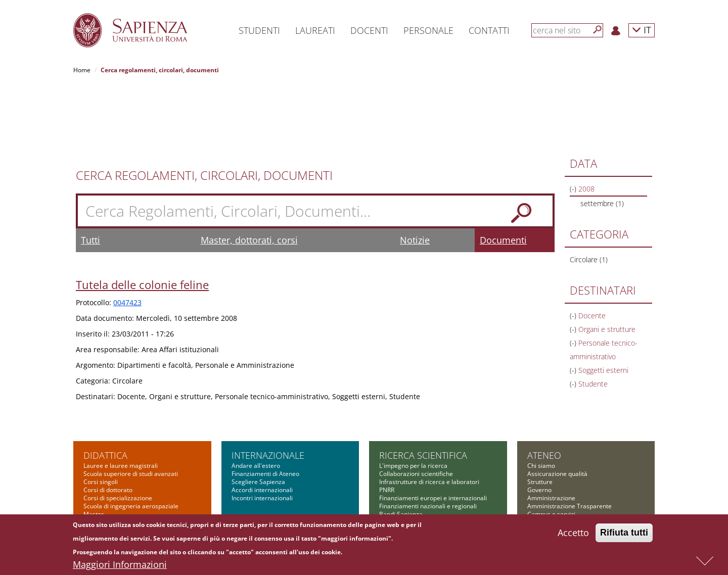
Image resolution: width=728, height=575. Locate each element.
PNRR (387, 425)
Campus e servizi (551, 449)
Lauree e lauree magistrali (121, 401)
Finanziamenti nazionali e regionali (428, 441)
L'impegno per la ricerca (413, 401)
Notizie (415, 175)
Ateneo (544, 391)
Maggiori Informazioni (120, 567)
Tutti (90, 175)
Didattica (105, 391)
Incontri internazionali (262, 433)
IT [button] (642, 30)
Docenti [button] (369, 30)
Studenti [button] (259, 30)
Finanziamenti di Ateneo (265, 409)
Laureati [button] (315, 30)
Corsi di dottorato (108, 425)
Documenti (503, 175)
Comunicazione (549, 458)
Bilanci (537, 490)
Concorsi (540, 482)
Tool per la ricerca (405, 458)
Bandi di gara (546, 474)
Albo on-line (544, 506)
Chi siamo (541, 401)
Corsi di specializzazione (118, 433)
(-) (574, 124)
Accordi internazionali (262, 425)
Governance (396, 474)
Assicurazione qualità (557, 409)
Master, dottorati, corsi (249, 175)
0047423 (127, 238)
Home (82, 70)
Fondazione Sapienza (557, 466)
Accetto (573, 536)
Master (94, 449)
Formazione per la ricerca (415, 466)
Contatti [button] (489, 30)
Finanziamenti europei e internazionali (433, 433)
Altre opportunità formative (122, 482)
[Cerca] (598, 30)
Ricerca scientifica (423, 391)
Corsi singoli (101, 417)
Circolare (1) (589, 195)
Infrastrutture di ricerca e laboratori (429, 417)
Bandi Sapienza (401, 449)
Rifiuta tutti (624, 536)
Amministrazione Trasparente (570, 441)
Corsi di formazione (111, 466)
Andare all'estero (256, 401)
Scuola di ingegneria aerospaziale (131, 441)
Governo (539, 425)
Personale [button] (428, 30)
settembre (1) (602, 139)
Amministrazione (551, 433)
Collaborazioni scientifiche (416, 409)
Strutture (540, 417)
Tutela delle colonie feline (142, 220)
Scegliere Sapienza (258, 417)
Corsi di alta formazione (117, 458)
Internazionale (268, 391)
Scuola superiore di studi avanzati (131, 409)
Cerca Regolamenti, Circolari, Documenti (204, 111)
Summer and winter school (121, 474)
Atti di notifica (547, 498)
